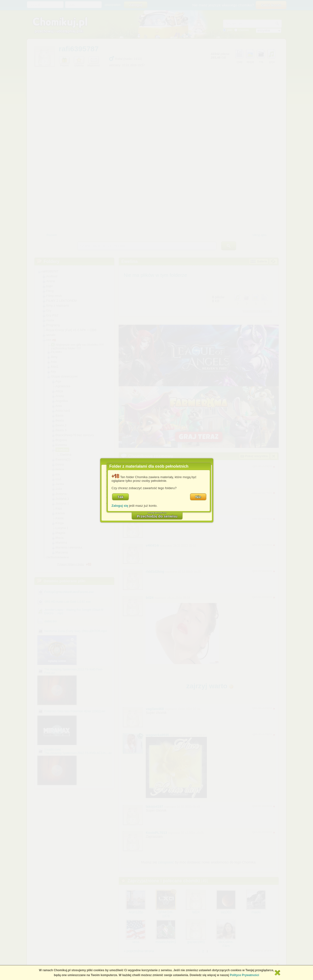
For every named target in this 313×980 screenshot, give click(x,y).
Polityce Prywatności (245, 975)
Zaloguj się (120, 506)
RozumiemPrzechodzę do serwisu (157, 514)
